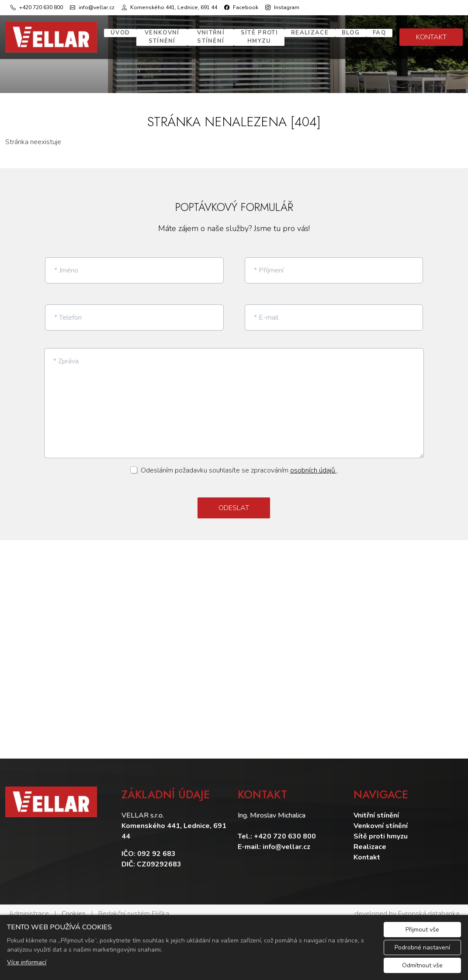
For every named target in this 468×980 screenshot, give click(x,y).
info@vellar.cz (286, 839)
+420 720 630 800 (285, 829)
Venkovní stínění (162, 37)
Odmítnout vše (422, 965)
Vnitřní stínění (211, 37)
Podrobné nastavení (422, 947)
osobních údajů (314, 463)
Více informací (27, 962)
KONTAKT (431, 37)
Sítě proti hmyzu (259, 37)
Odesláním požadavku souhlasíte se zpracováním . (239, 463)
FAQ (379, 33)
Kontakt (367, 850)
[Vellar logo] (51, 37)
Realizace (310, 33)
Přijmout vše (422, 930)
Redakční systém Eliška (134, 906)
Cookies (74, 906)
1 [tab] (234, 84)
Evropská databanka (429, 906)
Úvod (120, 33)
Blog (351, 33)
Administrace (29, 906)
